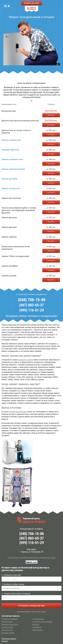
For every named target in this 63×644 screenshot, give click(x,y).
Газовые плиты (7, 627)
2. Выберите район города (13, 584)
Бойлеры (36, 624)
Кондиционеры (38, 619)
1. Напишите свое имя (11, 575)
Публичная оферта (9, 639)
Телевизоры (37, 627)
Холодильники (7, 622)
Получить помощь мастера (31, 606)
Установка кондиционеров (42, 622)
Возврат (5, 641)
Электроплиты (7, 630)
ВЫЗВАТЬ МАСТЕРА (31, 3)
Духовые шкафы (8, 633)
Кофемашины (38, 630)
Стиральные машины (10, 619)
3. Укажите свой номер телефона (16, 594)
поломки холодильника (18, 412)
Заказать (51, 115)
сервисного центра (26, 360)
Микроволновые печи (10, 624)
